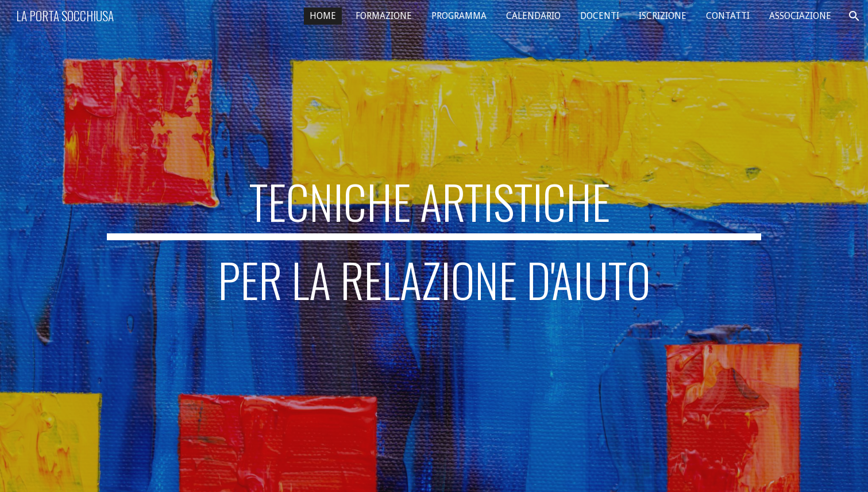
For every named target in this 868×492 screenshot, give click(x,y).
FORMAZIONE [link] (384, 16)
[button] (854, 16)
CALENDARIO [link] (533, 16)
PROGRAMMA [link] (459, 16)
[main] (434, 246)
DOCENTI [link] (600, 16)
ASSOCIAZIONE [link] (800, 16)
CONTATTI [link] (728, 16)
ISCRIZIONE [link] (663, 16)
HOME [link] (323, 16)
